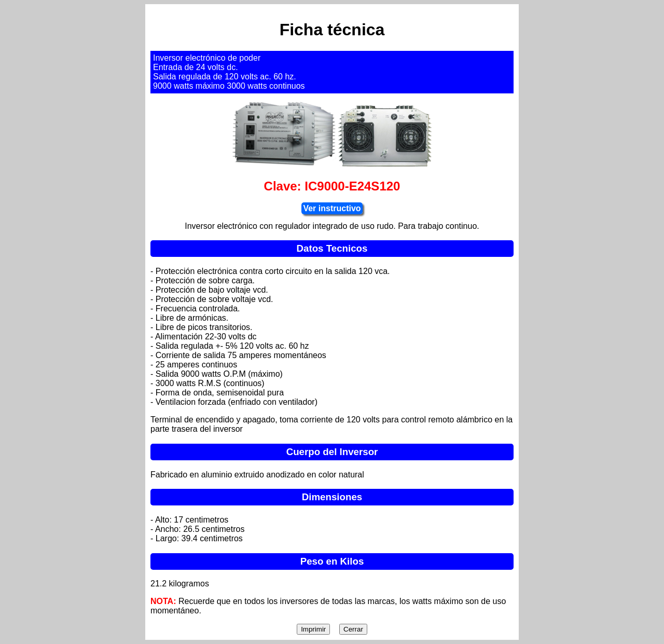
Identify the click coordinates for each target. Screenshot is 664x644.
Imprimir (313, 629)
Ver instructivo (332, 208)
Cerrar (353, 629)
